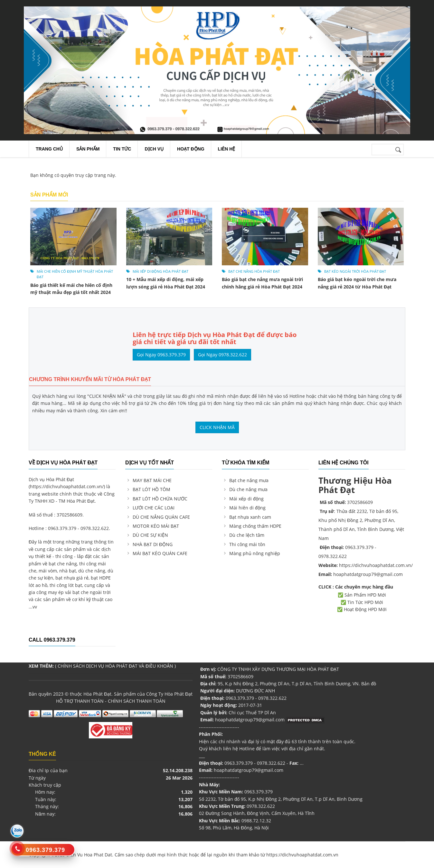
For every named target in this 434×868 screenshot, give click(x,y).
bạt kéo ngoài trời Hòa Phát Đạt (355, 271)
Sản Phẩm (88, 149)
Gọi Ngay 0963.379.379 (161, 355)
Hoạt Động (191, 149)
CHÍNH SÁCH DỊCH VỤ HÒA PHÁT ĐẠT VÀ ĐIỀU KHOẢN (115, 666)
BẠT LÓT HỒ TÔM (151, 489)
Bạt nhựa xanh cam (250, 517)
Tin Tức (122, 149)
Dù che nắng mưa (248, 489)
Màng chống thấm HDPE (255, 526)
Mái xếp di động (246, 499)
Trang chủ (49, 149)
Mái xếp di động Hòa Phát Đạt (161, 271)
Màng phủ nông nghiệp (255, 553)
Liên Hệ (227, 149)
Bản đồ (369, 684)
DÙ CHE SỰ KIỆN (151, 535)
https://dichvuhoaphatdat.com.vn (302, 855)
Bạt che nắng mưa (249, 480)
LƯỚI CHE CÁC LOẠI (154, 508)
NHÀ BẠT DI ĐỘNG (153, 544)
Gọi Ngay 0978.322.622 (222, 355)
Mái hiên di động (247, 508)
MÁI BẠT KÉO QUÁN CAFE (160, 553)
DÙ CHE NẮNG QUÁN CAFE (161, 517)
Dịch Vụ (154, 149)
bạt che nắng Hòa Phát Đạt (254, 271)
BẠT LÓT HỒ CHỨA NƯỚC (160, 499)
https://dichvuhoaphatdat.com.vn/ (67, 486)
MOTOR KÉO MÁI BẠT (156, 526)
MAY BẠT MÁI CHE (152, 480)
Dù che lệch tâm (247, 535)
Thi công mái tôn (247, 544)
